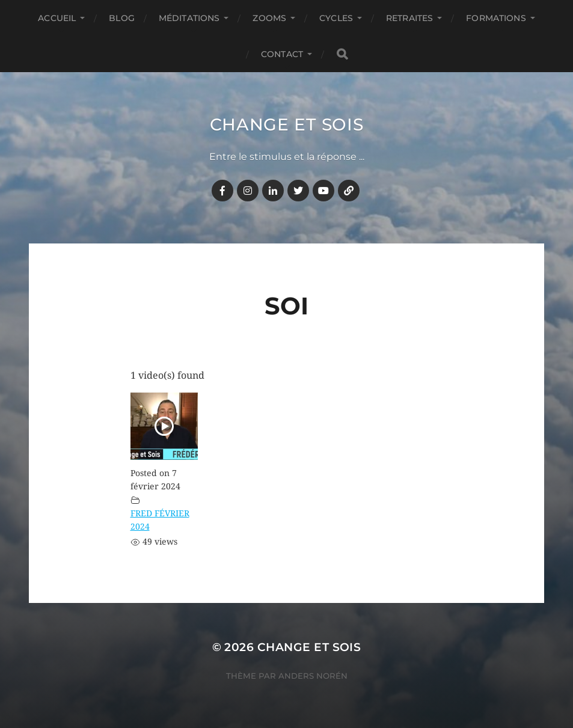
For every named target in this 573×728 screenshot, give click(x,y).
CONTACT (282, 54)
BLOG (122, 18)
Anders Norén (313, 676)
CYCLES (336, 18)
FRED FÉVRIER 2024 (160, 520)
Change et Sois (287, 124)
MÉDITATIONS (189, 18)
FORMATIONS (496, 18)
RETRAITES (409, 18)
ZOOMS (269, 18)
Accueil (57, 18)
